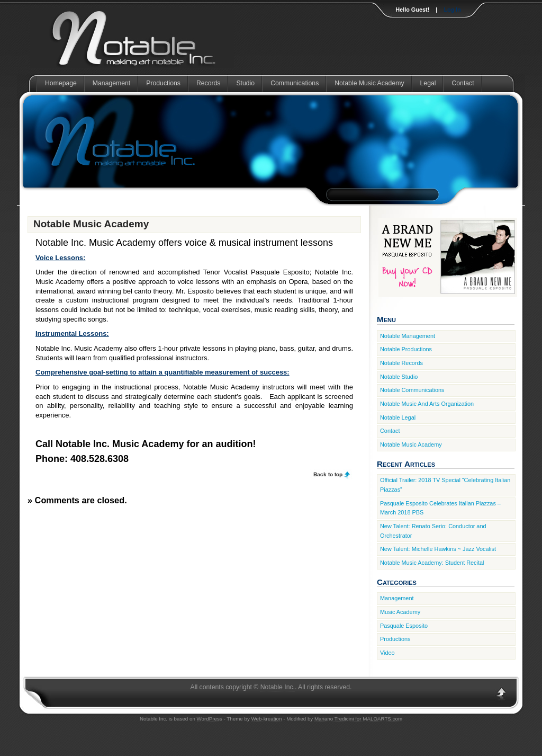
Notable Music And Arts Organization (427, 404)
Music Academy (400, 612)
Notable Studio (399, 377)
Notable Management (408, 336)
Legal (428, 83)
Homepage (61, 83)
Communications (295, 83)
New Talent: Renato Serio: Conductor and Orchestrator (433, 531)
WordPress (210, 719)
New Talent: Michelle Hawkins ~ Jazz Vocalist (438, 549)
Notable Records (401, 363)
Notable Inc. (278, 687)
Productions (163, 83)
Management (111, 83)
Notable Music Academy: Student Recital (432, 563)
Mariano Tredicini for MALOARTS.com (358, 719)
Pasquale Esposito (404, 626)
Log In (452, 10)
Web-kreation (267, 719)
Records (209, 83)
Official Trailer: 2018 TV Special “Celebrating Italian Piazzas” (445, 485)
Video (387, 653)
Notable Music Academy (369, 83)
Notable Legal (398, 417)
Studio (245, 83)
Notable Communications (412, 390)
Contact (463, 83)
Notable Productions (406, 349)
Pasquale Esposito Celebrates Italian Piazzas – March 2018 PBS (440, 508)
